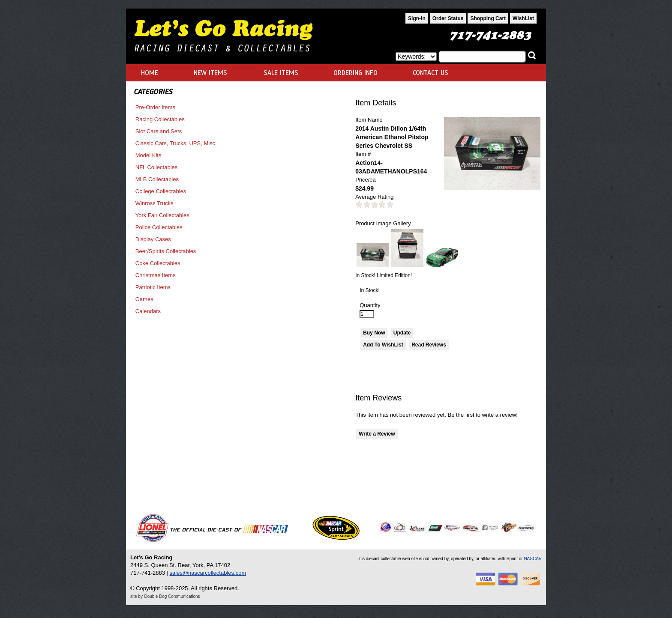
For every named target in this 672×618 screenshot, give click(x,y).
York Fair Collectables (162, 215)
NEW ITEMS (210, 73)
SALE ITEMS (281, 73)
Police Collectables (159, 227)
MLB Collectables (157, 179)
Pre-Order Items (155, 107)
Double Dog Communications (172, 596)
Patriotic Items (153, 287)
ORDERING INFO (355, 73)
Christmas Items (156, 275)
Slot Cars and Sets (159, 131)
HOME (150, 73)
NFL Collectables (157, 167)
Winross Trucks (154, 203)
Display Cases (153, 239)
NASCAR (533, 559)
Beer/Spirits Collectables (166, 251)
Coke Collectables (158, 263)
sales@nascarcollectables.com (208, 573)
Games (144, 299)
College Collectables (161, 191)
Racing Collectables (160, 119)
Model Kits (148, 155)
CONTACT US (430, 73)
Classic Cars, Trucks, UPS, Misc (175, 143)
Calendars (148, 311)
